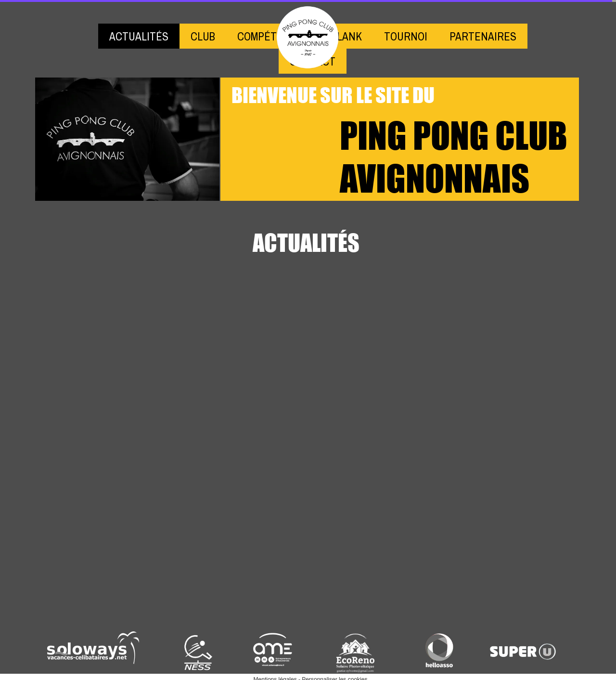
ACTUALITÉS (139, 36)
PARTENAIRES (483, 36)
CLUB (203, 36)
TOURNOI (406, 36)
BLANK (346, 36)
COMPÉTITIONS (273, 36)
